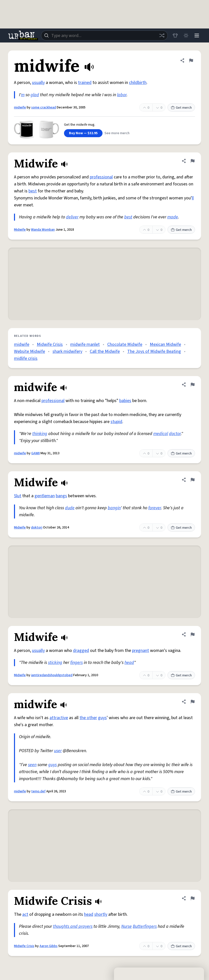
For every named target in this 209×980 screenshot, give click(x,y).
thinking (40, 434)
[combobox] (104, 35)
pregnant (140, 651)
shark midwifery (67, 351)
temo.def (38, 791)
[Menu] (196, 35)
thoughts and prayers (73, 926)
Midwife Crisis (50, 344)
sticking (55, 663)
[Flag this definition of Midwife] (192, 161)
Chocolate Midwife (125, 344)
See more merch (117, 133)
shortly (101, 914)
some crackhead (44, 107)
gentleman (45, 496)
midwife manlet (85, 344)
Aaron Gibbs (48, 946)
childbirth (138, 83)
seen (32, 765)
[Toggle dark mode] (185, 35)
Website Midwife (29, 351)
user (58, 751)
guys (102, 718)
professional (101, 177)
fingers (76, 663)
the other (88, 718)
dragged (81, 651)
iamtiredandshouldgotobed (52, 675)
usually (38, 83)
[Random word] (161, 35)
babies (125, 401)
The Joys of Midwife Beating (154, 351)
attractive (59, 718)
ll (193, 198)
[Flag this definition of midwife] (191, 60)
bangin (114, 508)
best (33, 191)
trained (85, 83)
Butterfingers (145, 926)
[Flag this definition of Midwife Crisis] (192, 898)
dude (70, 508)
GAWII (35, 453)
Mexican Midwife (165, 344)
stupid (116, 422)
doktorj (37, 527)
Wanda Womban (43, 230)
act (25, 914)
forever (155, 508)
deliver (72, 217)
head (129, 663)
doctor (175, 434)
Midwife (20, 230)
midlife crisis (26, 358)
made (173, 217)
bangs (61, 496)
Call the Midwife (105, 351)
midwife (20, 107)
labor (122, 95)
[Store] (174, 35)
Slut (18, 496)
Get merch (181, 108)
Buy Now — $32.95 (83, 133)
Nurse (126, 926)
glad (35, 95)
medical (161, 434)
